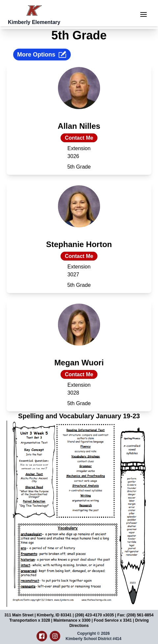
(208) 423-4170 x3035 (95, 615)
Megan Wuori (79, 363)
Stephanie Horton (79, 244)
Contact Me (79, 138)
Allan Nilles (79, 126)
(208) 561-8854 (140, 615)
